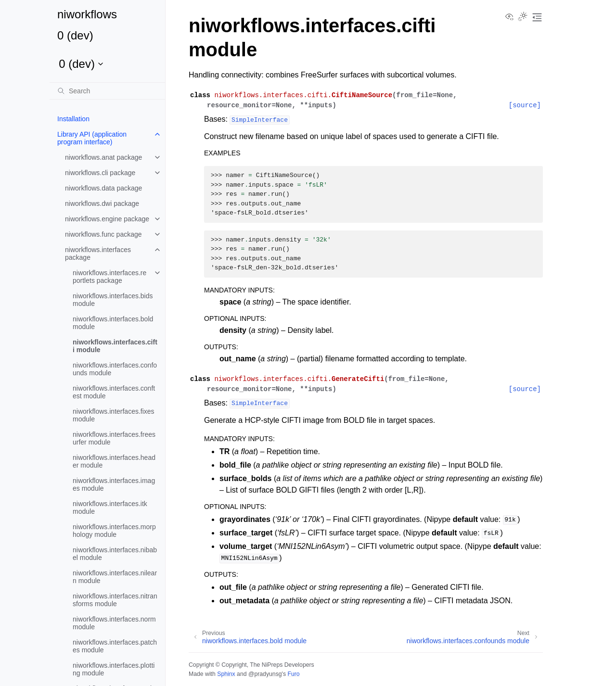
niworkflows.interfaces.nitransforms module (115, 600)
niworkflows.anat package (103, 157)
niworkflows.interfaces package (98, 254)
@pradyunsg (265, 674)
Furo (293, 674)
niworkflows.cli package (100, 173)
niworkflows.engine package (107, 219)
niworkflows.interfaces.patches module (115, 646)
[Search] (107, 91)
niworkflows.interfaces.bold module (113, 323)
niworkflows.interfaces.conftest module (114, 392)
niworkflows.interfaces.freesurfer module (114, 438)
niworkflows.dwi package (102, 203)
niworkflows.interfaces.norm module (114, 623)
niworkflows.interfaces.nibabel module (115, 554)
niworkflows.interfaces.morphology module (114, 531)
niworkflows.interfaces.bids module (113, 300)
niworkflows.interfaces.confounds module (115, 369)
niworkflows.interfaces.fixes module (114, 415)
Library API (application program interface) (92, 138)
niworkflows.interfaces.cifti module (115, 346)
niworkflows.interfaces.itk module (110, 508)
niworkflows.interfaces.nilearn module (115, 577)
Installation (73, 119)
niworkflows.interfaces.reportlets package (109, 277)
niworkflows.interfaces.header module (114, 461)
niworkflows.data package (103, 188)
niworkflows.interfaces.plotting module (114, 669)
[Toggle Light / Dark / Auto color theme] (523, 17)
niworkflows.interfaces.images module (114, 484)
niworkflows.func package (103, 234)
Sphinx (226, 674)
